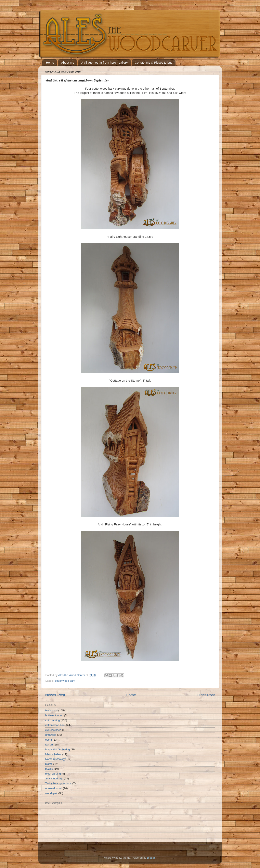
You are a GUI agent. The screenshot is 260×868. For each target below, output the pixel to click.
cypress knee (53, 730)
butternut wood (54, 715)
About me (68, 62)
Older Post (206, 695)
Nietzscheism (53, 754)
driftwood (51, 735)
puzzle (49, 769)
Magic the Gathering (58, 749)
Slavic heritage (54, 778)
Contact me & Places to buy (153, 62)
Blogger (152, 858)
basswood (51, 710)
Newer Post (55, 695)
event (49, 740)
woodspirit (51, 793)
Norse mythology (56, 759)
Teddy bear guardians (58, 783)
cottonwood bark (65, 681)
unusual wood (54, 788)
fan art (49, 745)
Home (50, 62)
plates (49, 764)
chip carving (53, 720)
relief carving (53, 774)
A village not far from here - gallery (104, 62)
